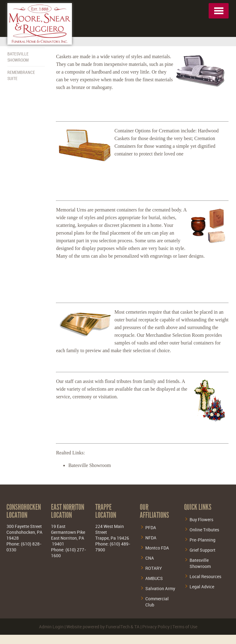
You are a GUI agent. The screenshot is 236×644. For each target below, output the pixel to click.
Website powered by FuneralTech (98, 627)
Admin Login (51, 627)
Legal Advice (202, 587)
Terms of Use (185, 627)
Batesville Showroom (89, 465)
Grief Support (203, 550)
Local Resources (205, 576)
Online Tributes (204, 530)
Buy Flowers (201, 519)
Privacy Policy (156, 627)
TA (137, 627)
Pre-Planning (203, 540)
